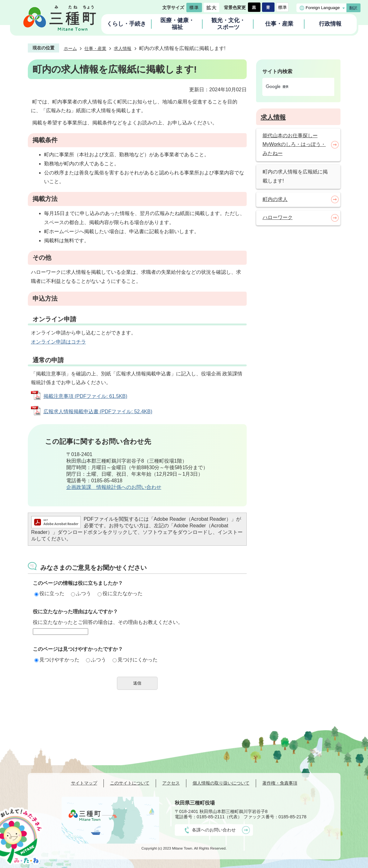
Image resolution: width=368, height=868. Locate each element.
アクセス (171, 783)
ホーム (70, 48)
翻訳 (353, 8)
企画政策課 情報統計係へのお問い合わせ (114, 487)
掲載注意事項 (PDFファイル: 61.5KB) (85, 396)
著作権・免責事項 (280, 783)
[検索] (292, 87)
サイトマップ (84, 783)
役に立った (49, 593)
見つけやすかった (57, 660)
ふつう (81, 593)
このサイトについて (130, 783)
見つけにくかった (135, 660)
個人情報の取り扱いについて (221, 783)
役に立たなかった (120, 593)
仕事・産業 (95, 48)
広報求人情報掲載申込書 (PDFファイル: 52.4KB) (98, 411)
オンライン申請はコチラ (58, 342)
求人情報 (123, 48)
